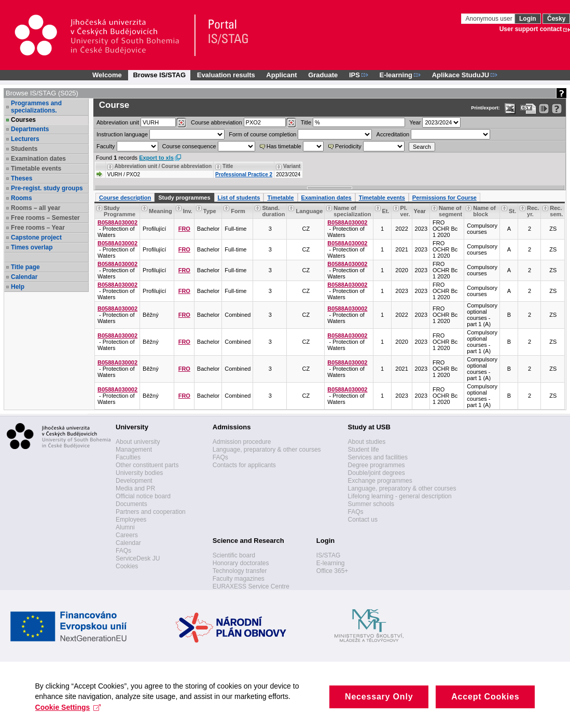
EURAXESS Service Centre (251, 586)
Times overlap (32, 247)
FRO (184, 229)
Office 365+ (332, 571)
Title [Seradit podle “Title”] (228, 166)
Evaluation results (226, 75)
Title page (25, 267)
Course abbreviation (216, 122)
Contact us (363, 520)
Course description (125, 198)
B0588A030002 (117, 222)
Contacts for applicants (244, 465)
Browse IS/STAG (159, 75)
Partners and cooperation (151, 512)
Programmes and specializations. (36, 107)
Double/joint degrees (377, 473)
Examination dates (38, 159)
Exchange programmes (380, 481)
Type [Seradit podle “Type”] (210, 211)
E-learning (331, 563)
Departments (30, 129)
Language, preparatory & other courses (267, 450)
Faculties (128, 457)
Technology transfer (240, 571)
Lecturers (25, 139)
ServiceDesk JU (138, 558)
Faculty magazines (239, 579)
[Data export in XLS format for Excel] (510, 109)
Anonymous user (490, 19)
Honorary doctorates (241, 563)
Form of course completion (262, 134)
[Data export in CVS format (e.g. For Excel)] (528, 109)
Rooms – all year (36, 208)
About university (138, 442)
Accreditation (393, 134)
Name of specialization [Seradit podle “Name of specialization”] (352, 211)
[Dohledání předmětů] (291, 123)
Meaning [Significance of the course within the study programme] (161, 211)
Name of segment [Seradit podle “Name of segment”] (450, 211)
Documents (131, 504)
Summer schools (371, 504)
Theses (22, 178)
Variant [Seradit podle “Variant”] (292, 166)
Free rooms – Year (38, 228)
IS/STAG (328, 555)
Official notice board (143, 496)
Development (134, 481)
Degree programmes (377, 465)
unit (118, 122)
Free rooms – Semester (45, 218)
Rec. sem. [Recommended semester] (556, 211)
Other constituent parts (147, 465)
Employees (131, 520)
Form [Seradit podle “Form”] (238, 211)
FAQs (123, 551)
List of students (239, 198)
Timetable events (36, 169)
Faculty (106, 146)
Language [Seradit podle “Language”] (309, 211)
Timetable (280, 198)
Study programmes (184, 198)
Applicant (281, 75)
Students (24, 149)
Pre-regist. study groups (47, 188)
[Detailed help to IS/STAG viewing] (557, 109)
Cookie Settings (69, 715)
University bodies (139, 473)
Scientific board (234, 555)
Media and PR (135, 488)
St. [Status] (512, 211)
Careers (127, 535)
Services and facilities (378, 457)
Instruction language (122, 134)
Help (18, 287)
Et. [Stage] (386, 211)
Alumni (125, 527)
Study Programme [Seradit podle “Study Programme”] (120, 211)
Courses (23, 120)
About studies (367, 442)
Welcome (107, 75)
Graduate (323, 75)
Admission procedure (242, 442)
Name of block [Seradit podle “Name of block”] (484, 211)
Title (306, 122)
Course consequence (189, 146)
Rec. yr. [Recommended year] (533, 211)
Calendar (24, 277)
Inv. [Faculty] (188, 211)
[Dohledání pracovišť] (181, 123)
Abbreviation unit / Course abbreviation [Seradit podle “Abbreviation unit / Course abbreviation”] (163, 166)
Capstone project (36, 237)
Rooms (22, 198)
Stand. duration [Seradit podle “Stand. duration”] (273, 211)
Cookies (127, 566)
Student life (364, 450)
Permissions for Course (444, 198)
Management (134, 450)
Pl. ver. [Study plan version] (405, 211)
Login (528, 19)
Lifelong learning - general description (400, 496)
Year (415, 122)
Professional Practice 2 (244, 174)
